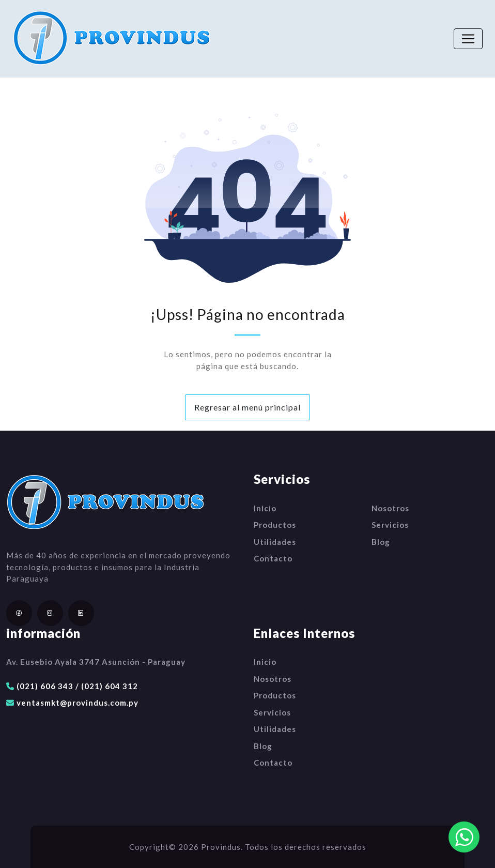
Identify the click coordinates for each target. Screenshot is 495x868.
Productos (275, 525)
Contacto (273, 558)
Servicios (390, 525)
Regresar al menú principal (247, 407)
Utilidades (275, 542)
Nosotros (390, 508)
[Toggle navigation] (468, 39)
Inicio (265, 508)
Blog (381, 542)
